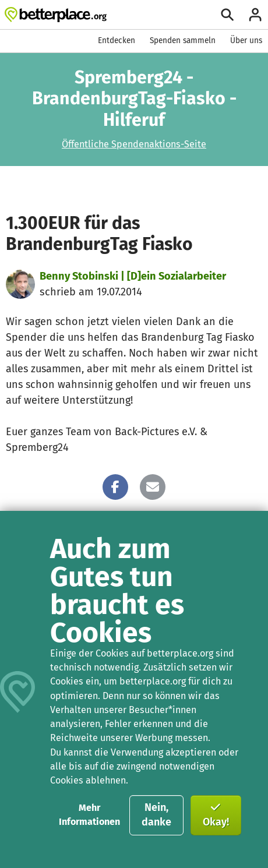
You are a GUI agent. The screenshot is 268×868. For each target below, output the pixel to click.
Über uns (246, 40)
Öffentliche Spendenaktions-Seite (134, 144)
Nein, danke (156, 815)
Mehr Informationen (89, 815)
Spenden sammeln (183, 40)
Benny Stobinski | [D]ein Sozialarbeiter (133, 276)
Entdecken (117, 40)
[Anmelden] (255, 15)
